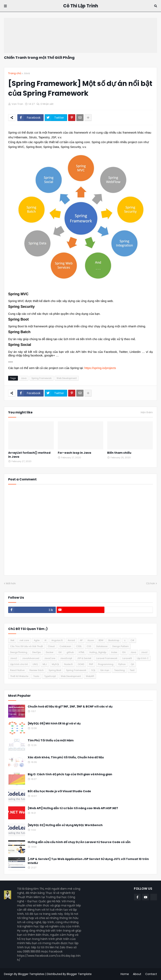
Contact (151, 974)
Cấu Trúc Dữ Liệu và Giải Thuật (27, 646)
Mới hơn (11, 583)
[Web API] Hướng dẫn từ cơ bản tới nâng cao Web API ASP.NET (73, 808)
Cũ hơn (151, 583)
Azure (91, 640)
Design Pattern (121, 646)
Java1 (144, 652)
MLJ (45, 664)
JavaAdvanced (31, 658)
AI (45, 640)
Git (60, 652)
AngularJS (57, 640)
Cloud (51, 646)
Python (122, 664)
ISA (124, 652)
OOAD (81, 664)
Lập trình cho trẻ (19, 664)
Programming (106, 664)
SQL (93, 670)
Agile (37, 640)
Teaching (119, 670)
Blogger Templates (31, 974)
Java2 (14, 658)
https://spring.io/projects (100, 368)
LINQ (35, 664)
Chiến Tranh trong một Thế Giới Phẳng (39, 58)
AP (81, 640)
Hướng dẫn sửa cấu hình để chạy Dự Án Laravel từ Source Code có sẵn (79, 842)
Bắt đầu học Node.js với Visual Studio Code (59, 791)
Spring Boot (55, 670)
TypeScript (50, 676)
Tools (36, 676)
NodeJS (68, 664)
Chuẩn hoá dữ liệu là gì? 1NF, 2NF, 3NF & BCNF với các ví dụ (70, 707)
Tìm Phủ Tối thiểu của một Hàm (51, 740)
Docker (50, 652)
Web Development (67, 378)
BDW (101, 640)
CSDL (79, 646)
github (70, 652)
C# (132, 640)
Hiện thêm (147, 412)
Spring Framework (42, 378)
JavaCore (50, 658)
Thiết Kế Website (19, 676)
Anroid (71, 640)
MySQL (55, 664)
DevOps (37, 652)
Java (27, 73)
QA (132, 664)
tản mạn (105, 670)
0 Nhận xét (47, 104)
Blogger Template (79, 974)
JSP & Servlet (84, 658)
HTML (82, 652)
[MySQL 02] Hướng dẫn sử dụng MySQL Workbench (65, 825)
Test (132, 670)
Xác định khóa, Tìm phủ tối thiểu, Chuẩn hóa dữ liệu (66, 757)
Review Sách (37, 670)
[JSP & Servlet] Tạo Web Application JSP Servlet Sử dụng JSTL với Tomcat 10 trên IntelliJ (88, 861)
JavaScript (66, 658)
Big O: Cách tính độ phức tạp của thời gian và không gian (70, 774)
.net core (24, 640)
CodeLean (65, 646)
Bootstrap (114, 640)
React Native (17, 670)
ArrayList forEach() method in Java (29, 455)
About (137, 974)
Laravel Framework (107, 658)
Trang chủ (15, 73)
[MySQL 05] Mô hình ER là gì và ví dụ (54, 724)
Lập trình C (143, 658)
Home (125, 974)
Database (102, 646)
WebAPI (90, 676)
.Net (12, 640)
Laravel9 (127, 658)
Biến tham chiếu (119, 453)
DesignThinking (19, 652)
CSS (89, 646)
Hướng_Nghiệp (98, 652)
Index (114, 652)
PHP (91, 664)
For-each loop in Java (74, 453)
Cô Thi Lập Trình (81, 6)
